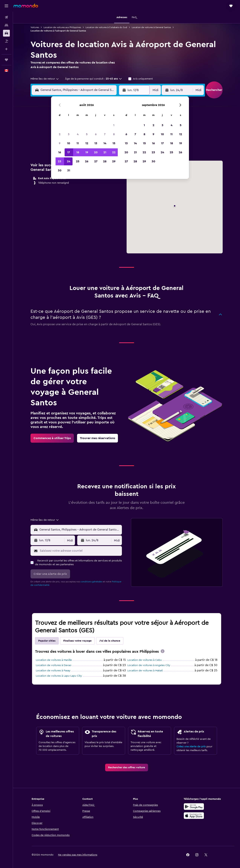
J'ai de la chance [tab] (110, 641)
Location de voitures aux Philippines (62, 27)
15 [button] (114, 143)
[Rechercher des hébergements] (6, 25)
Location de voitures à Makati (145, 671)
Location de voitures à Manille (54, 660)
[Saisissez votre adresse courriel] (80, 551)
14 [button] (105, 143)
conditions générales (91, 582)
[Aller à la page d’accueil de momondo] (26, 6)
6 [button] (96, 134)
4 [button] (78, 134)
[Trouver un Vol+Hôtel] (6, 41)
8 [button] (114, 134)
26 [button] (87, 161)
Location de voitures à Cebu (145, 660)
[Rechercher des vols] (6, 17)
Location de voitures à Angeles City (149, 665)
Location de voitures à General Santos (151, 27)
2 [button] (60, 134)
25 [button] (78, 161)
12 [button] (87, 143)
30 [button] (60, 170)
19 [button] (87, 152)
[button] (6, 6)
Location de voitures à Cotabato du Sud (106, 27)
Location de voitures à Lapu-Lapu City (59, 676)
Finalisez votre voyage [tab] (77, 641)
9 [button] (60, 143)
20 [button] (96, 152)
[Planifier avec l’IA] (6, 49)
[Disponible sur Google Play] (194, 807)
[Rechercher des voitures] (6, 33)
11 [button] (78, 143)
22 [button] (114, 152)
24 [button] (69, 161)
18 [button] (78, 152)
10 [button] (69, 143)
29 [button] (114, 161)
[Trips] (6, 60)
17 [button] (69, 152)
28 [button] (105, 161)
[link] (52, 438)
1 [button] (114, 125)
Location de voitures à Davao (54, 665)
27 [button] (96, 161)
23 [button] (60, 161)
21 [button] (105, 152)
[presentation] (163, 651)
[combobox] (45, 79)
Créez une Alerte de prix (191, 747)
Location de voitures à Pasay (53, 671)
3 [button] (69, 134)
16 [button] (60, 152)
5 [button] (87, 134)
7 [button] (105, 134)
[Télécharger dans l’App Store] (194, 816)
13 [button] (96, 143)
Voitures (35, 27)
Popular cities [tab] (47, 641)
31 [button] (69, 170)
